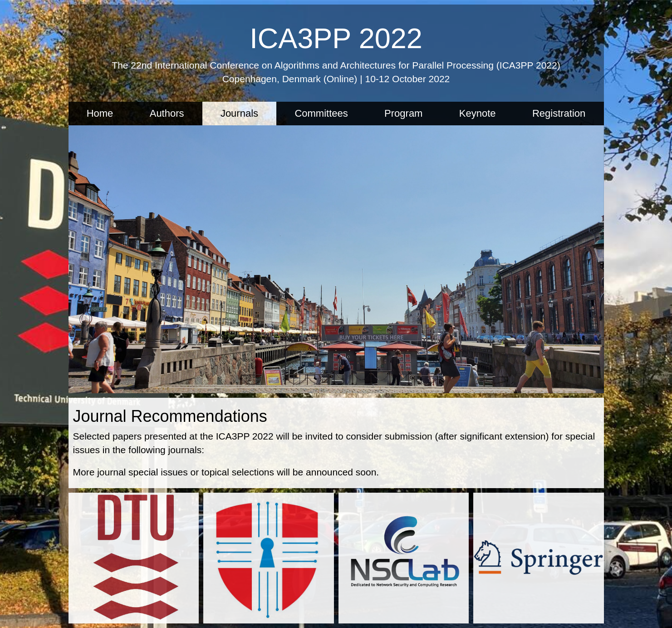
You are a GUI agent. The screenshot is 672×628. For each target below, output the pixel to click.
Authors (167, 113)
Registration (559, 113)
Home (100, 113)
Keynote (478, 113)
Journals (239, 113)
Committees (321, 113)
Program (403, 113)
